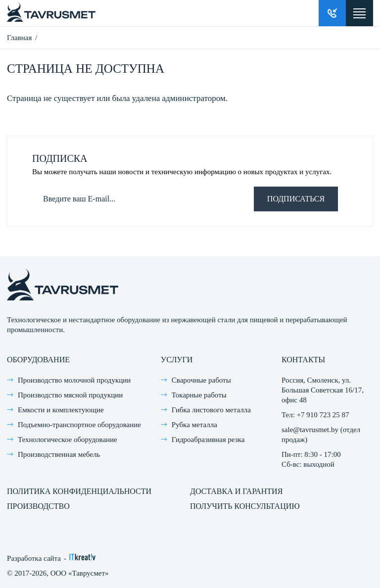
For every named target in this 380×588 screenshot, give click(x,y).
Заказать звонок (332, 13)
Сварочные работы (201, 380)
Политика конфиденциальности (79, 491)
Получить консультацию (245, 506)
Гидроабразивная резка (208, 440)
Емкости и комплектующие (61, 410)
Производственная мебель (59, 454)
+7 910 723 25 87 (323, 415)
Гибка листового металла (211, 410)
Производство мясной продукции (70, 395)
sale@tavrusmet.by (310, 430)
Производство (38, 506)
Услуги (177, 360)
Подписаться (296, 199)
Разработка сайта (34, 558)
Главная (19, 38)
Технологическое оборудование (68, 440)
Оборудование (38, 360)
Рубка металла (194, 425)
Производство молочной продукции (74, 380)
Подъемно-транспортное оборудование (79, 425)
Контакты (303, 360)
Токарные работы (199, 395)
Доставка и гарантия (236, 491)
